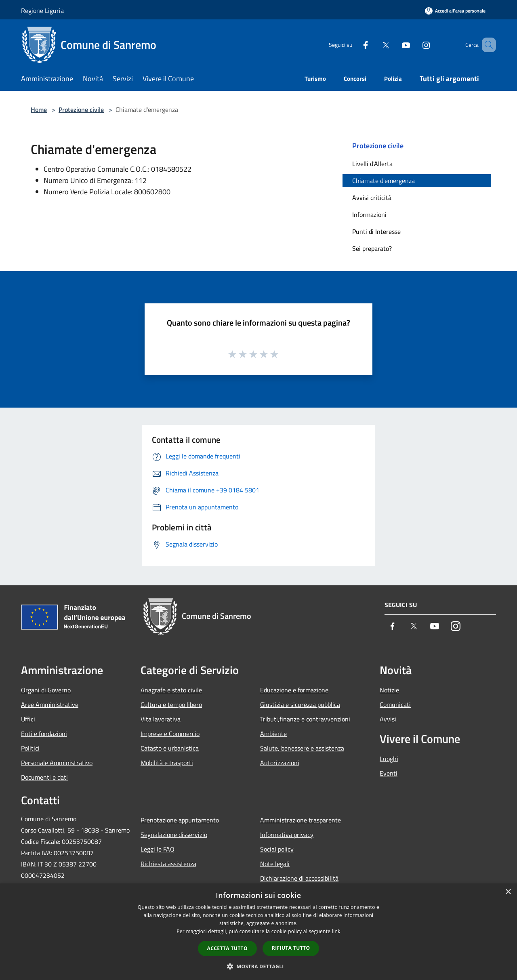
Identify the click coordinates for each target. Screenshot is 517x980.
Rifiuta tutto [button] (291, 948)
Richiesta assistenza (168, 864)
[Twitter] (374, 45)
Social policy (277, 849)
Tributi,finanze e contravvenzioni (305, 719)
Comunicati (395, 705)
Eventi (389, 773)
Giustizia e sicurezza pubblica (300, 705)
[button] (258, 966)
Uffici (28, 719)
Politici (30, 748)
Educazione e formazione (294, 690)
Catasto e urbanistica (170, 748)
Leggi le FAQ (158, 849)
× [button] (508, 892)
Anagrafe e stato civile (171, 690)
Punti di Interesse (376, 231)
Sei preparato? (372, 248)
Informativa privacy (287, 835)
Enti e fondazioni (44, 734)
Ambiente (273, 734)
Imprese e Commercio (170, 734)
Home (39, 109)
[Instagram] (414, 45)
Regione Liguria (42, 11)
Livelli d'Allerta (372, 164)
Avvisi (388, 719)
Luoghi (389, 759)
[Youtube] (394, 45)
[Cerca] (486, 45)
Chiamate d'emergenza (384, 181)
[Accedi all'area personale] (455, 11)
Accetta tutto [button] (227, 948)
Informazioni (369, 215)
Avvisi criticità (372, 198)
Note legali (275, 864)
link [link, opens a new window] (336, 931)
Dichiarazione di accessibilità (299, 878)
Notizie (389, 690)
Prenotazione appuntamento (180, 820)
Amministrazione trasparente (301, 820)
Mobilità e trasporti (167, 763)
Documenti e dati (44, 777)
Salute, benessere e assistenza (302, 748)
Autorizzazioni (280, 763)
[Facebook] (354, 45)
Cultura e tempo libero (171, 705)
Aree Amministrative (50, 705)
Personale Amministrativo (57, 763)
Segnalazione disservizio (174, 835)
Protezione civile (81, 109)
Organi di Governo (46, 690)
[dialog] (258, 932)
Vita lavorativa (161, 719)
